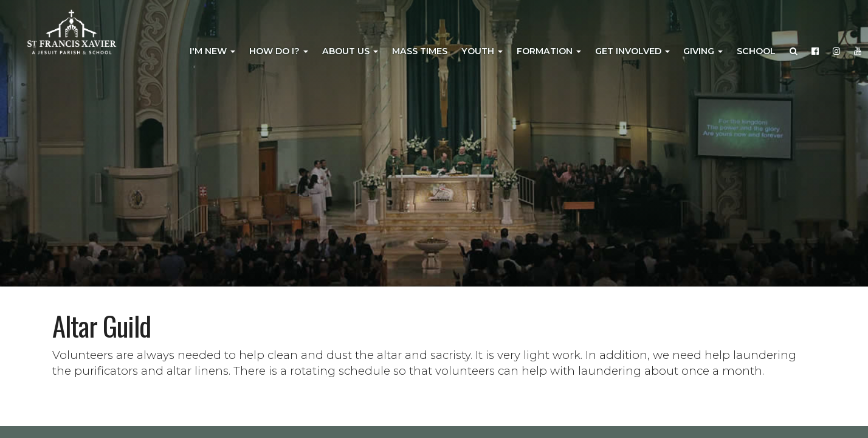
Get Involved (632, 51)
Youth (482, 51)
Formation (549, 51)
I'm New (212, 51)
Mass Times (420, 51)
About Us (350, 51)
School (756, 51)
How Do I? (279, 51)
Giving (703, 51)
